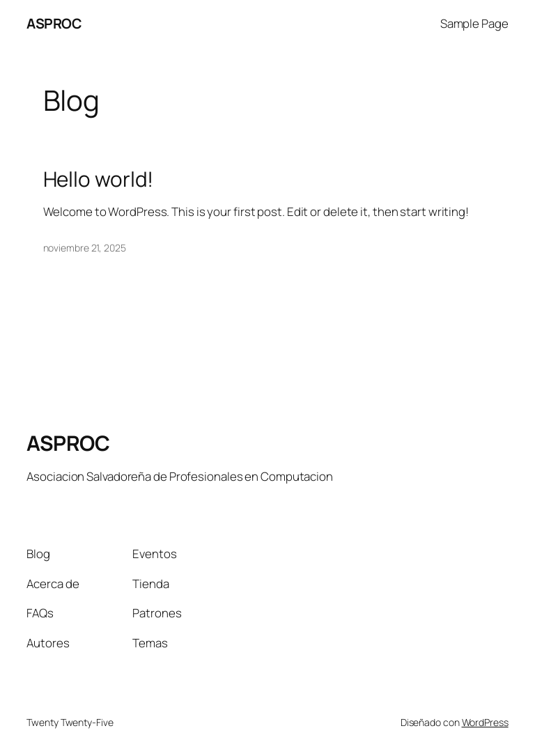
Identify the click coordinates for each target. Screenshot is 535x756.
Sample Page (474, 23)
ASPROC (54, 23)
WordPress (485, 722)
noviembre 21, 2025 (85, 248)
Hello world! (99, 179)
